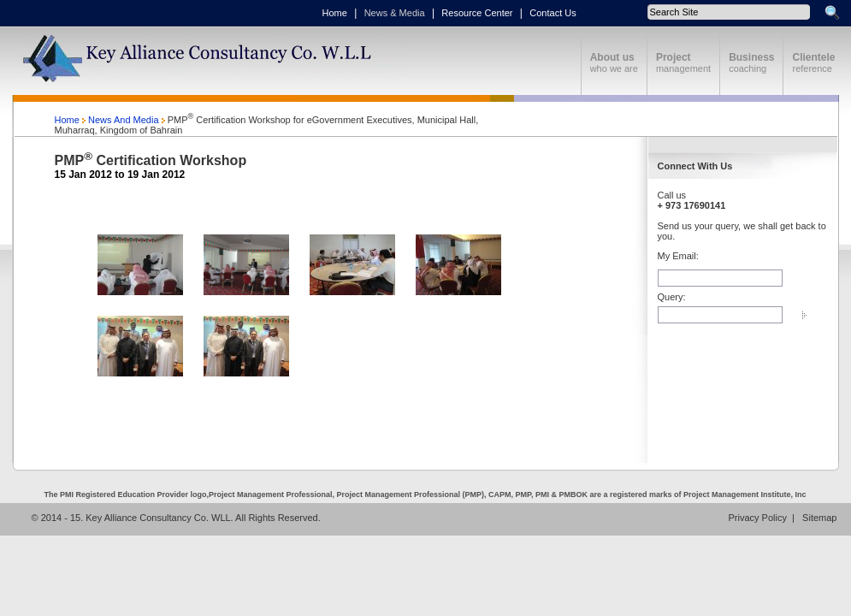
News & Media (395, 13)
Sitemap (818, 518)
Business (751, 57)
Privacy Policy (759, 518)
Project (674, 57)
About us (612, 57)
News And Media (124, 120)
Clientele (813, 57)
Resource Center (477, 13)
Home (335, 13)
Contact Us (553, 13)
